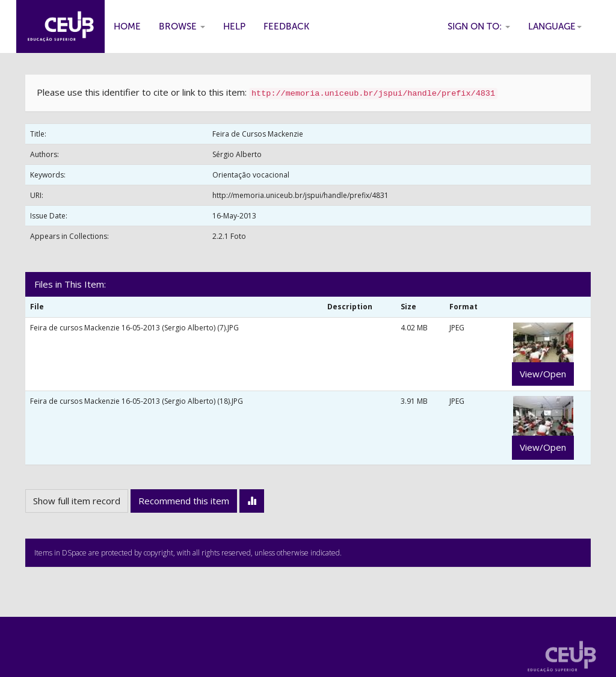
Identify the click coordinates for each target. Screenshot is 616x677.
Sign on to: (479, 26)
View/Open (543, 374)
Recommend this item (184, 501)
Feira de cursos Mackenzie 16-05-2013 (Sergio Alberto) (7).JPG (134, 328)
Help (234, 26)
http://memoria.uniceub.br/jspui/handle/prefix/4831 (300, 195)
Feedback (286, 26)
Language (555, 26)
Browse (182, 26)
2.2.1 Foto (229, 236)
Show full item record (77, 501)
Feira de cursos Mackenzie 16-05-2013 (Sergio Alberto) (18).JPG (137, 401)
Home (127, 26)
